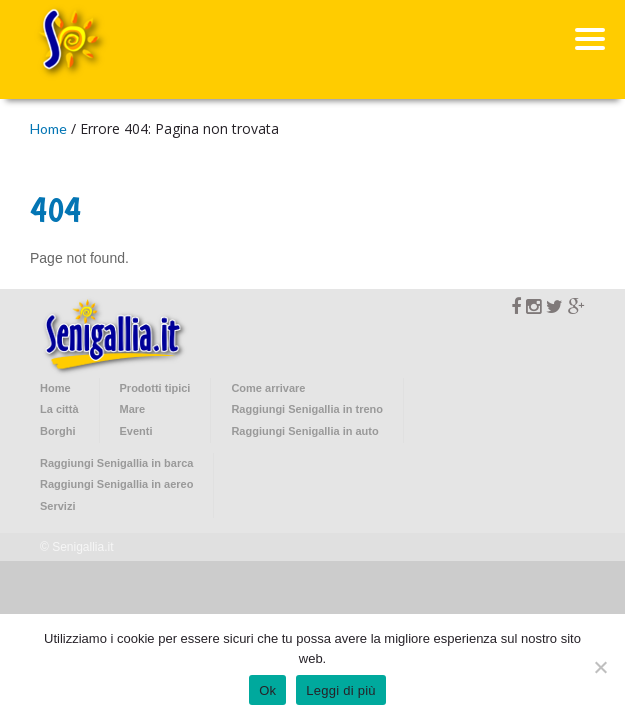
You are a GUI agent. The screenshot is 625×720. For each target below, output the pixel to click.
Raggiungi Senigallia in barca (116, 463)
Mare (133, 409)
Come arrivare (268, 388)
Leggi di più (341, 690)
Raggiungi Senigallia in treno (307, 409)
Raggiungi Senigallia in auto (304, 431)
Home (48, 128)
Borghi (57, 431)
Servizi (57, 506)
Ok (267, 690)
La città (59, 409)
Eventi (136, 431)
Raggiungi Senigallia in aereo (116, 484)
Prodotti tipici (155, 388)
